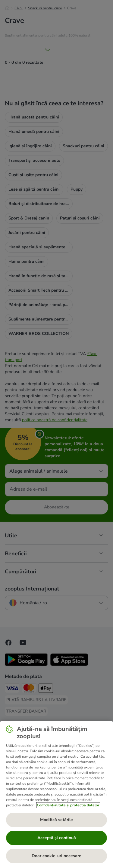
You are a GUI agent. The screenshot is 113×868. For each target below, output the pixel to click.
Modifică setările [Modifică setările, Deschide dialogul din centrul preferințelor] (56, 820)
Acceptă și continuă (57, 838)
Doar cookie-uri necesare (56, 856)
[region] (56, 794)
